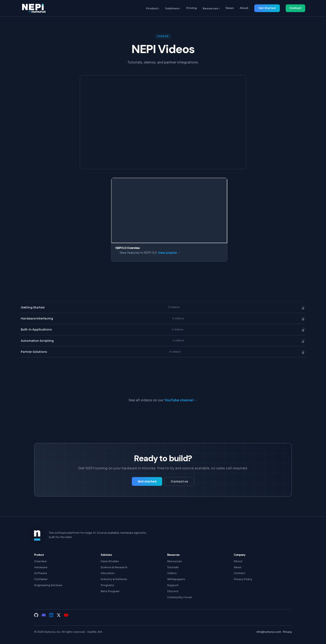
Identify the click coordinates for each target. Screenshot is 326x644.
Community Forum (180, 597)
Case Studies (110, 561)
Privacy (287, 632)
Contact (295, 8)
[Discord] (44, 615)
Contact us (179, 481)
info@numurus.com (269, 632)
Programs (107, 585)
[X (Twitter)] (59, 615)
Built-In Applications (163, 331)
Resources (211, 8)
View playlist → (169, 253)
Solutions (172, 8)
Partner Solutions (163, 353)
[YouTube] (66, 615)
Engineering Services (48, 585)
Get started (147, 481)
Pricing (192, 8)
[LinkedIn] (51, 615)
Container (41, 579)
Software (41, 573)
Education (108, 573)
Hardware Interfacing (163, 320)
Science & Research (114, 567)
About (244, 8)
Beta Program (110, 591)
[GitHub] (36, 615)
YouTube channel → (181, 400)
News (230, 8)
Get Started (267, 8)
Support (173, 585)
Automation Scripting (163, 342)
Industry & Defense (114, 579)
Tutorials (173, 567)
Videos (172, 573)
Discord (173, 591)
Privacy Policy (243, 579)
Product (152, 8)
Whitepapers (176, 579)
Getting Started (163, 308)
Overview (40, 561)
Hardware (41, 567)
